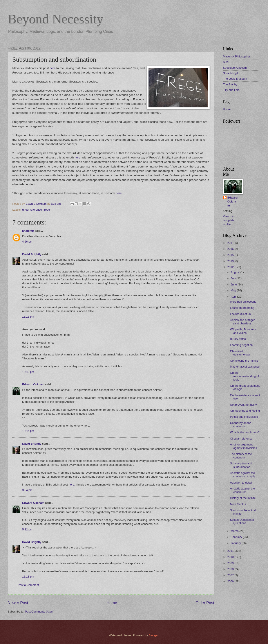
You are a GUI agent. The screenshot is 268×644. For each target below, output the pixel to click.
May (234, 290)
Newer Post (18, 603)
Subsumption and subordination (241, 465)
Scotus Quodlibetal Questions (242, 521)
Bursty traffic (238, 339)
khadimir (28, 231)
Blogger (154, 635)
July (234, 278)
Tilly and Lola (231, 90)
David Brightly (32, 254)
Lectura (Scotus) (240, 314)
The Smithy (230, 84)
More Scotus (238, 504)
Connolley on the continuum (241, 425)
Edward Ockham (33, 384)
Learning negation (241, 345)
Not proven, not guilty (243, 405)
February (237, 537)
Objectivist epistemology (240, 353)
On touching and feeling (245, 411)
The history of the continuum (241, 456)
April (234, 297)
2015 (231, 255)
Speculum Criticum (235, 68)
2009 (231, 563)
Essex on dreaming (242, 308)
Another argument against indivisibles (243, 446)
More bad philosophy (243, 302)
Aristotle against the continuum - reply (243, 475)
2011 (231, 551)
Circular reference (241, 439)
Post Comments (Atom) (40, 612)
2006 (231, 581)
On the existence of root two (245, 397)
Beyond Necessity (55, 19)
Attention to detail (241, 483)
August (235, 272)
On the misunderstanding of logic (244, 376)
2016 (231, 249)
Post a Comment (28, 585)
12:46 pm (28, 431)
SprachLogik (231, 73)
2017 (231, 243)
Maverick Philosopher (236, 56)
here (53, 68)
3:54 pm (27, 490)
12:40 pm (28, 372)
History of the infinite (243, 498)
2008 (231, 569)
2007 (231, 575)
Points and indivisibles (244, 417)
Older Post (205, 603)
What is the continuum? (245, 432)
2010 (231, 557)
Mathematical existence (245, 367)
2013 (231, 261)
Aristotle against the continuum (242, 490)
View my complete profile (229, 220)
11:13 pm (28, 577)
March (235, 531)
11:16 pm (28, 317)
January (236, 543)
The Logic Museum (235, 79)
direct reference (32, 210)
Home (112, 603)
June (234, 284)
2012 (231, 267)
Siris (226, 62)
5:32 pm (27, 529)
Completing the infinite (244, 361)
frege (47, 210)
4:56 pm (27, 242)
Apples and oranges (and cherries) (243, 322)
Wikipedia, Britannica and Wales (243, 331)
